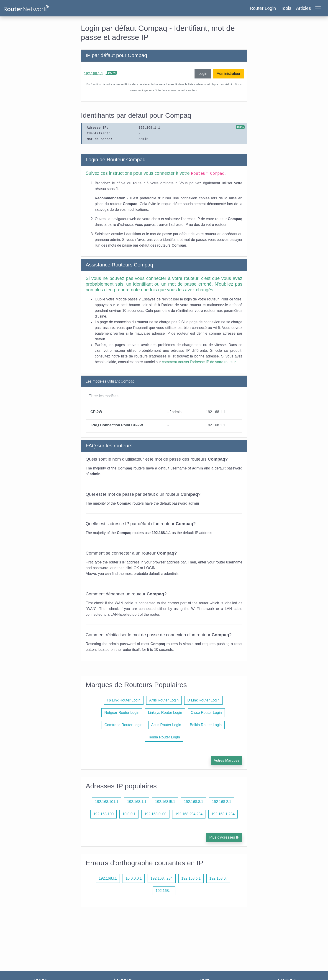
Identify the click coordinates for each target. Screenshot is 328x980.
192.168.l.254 (162, 878)
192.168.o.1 (191, 878)
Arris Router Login (164, 700)
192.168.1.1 (94, 74)
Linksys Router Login (165, 713)
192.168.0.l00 (155, 814)
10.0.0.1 (129, 814)
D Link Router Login (203, 700)
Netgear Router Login (122, 713)
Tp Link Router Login (124, 700)
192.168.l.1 (108, 878)
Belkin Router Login (206, 725)
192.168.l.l (164, 891)
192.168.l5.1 (165, 802)
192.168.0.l (218, 878)
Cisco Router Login (206, 713)
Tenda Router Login (164, 737)
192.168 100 (104, 814)
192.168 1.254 (223, 814)
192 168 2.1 (222, 802)
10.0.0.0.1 (134, 878)
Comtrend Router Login (123, 725)
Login (203, 74)
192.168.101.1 (107, 802)
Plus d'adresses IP (224, 837)
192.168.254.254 (189, 814)
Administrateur (229, 74)
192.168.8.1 (193, 802)
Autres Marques (227, 760)
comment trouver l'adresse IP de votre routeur (199, 362)
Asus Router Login (166, 725)
